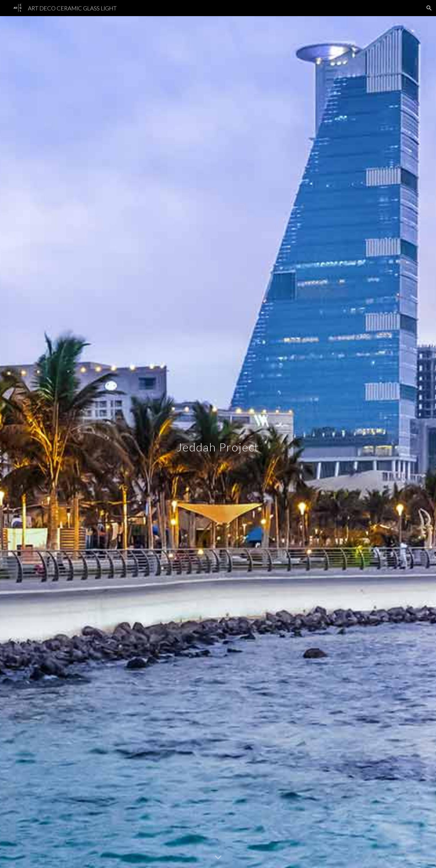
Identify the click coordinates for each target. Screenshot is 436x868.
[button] (429, 8)
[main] (218, 442)
